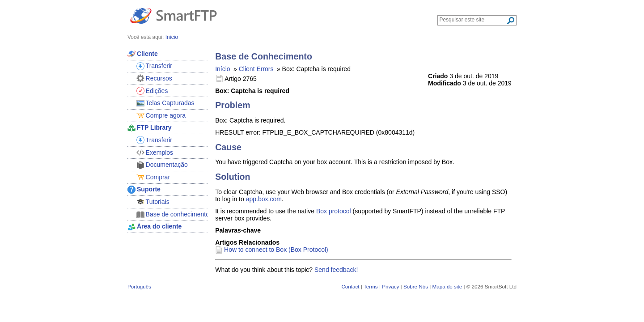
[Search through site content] (473, 20)
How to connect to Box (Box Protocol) (276, 250)
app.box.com (264, 199)
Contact (350, 286)
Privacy (390, 286)
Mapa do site (447, 286)
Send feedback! (336, 270)
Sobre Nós (416, 286)
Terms (371, 286)
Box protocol (334, 211)
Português (139, 286)
